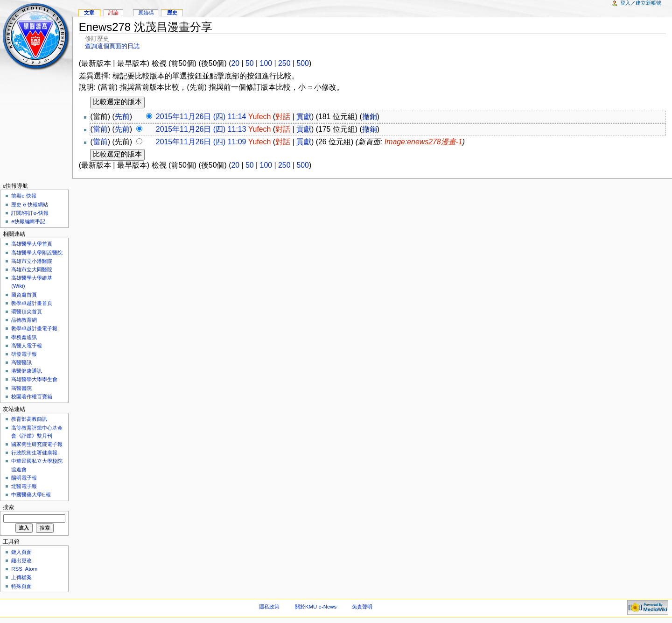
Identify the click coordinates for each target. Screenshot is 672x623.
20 (235, 63)
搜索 (8, 507)
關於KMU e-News (316, 607)
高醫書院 (21, 388)
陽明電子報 (24, 478)
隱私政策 (269, 607)
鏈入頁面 (21, 552)
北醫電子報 (24, 486)
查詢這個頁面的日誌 (112, 46)
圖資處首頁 (24, 295)
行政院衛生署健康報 (34, 453)
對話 (283, 117)
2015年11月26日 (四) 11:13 (201, 129)
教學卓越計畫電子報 (34, 328)
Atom (31, 569)
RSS (17, 569)
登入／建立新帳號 (641, 3)
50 (250, 63)
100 (266, 63)
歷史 (172, 13)
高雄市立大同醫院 (32, 269)
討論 (113, 13)
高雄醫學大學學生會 (34, 379)
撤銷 (370, 117)
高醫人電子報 (27, 346)
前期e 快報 (24, 196)
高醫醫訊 (21, 362)
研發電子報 (24, 354)
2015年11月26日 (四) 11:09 (201, 142)
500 (302, 63)
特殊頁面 (21, 586)
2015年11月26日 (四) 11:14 (201, 117)
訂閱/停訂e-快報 (30, 213)
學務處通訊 (24, 337)
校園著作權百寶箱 (32, 396)
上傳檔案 (21, 577)
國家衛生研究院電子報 (37, 444)
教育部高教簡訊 (29, 419)
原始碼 (146, 13)
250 (284, 63)
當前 (100, 129)
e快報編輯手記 (28, 221)
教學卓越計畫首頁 (32, 303)
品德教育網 (24, 320)
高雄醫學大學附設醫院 (37, 253)
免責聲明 (362, 607)
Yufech (260, 117)
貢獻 (304, 117)
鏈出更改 (21, 560)
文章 (89, 13)
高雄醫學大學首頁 (32, 244)
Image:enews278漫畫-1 (423, 142)
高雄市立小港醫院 (32, 261)
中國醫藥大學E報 (31, 495)
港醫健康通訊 (27, 371)
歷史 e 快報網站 (32, 205)
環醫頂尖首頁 (27, 311)
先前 (122, 117)
